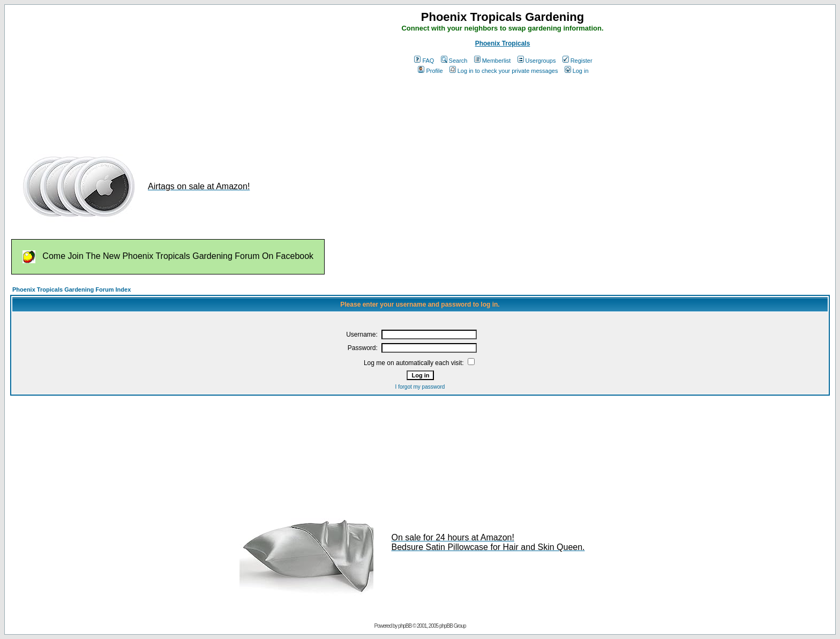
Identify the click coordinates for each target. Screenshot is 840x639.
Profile (430, 71)
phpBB (405, 626)
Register (577, 61)
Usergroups (537, 61)
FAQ (424, 61)
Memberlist (493, 61)
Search (454, 61)
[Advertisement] (205, 111)
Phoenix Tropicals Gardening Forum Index (72, 289)
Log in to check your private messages (504, 71)
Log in (577, 71)
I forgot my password (420, 387)
